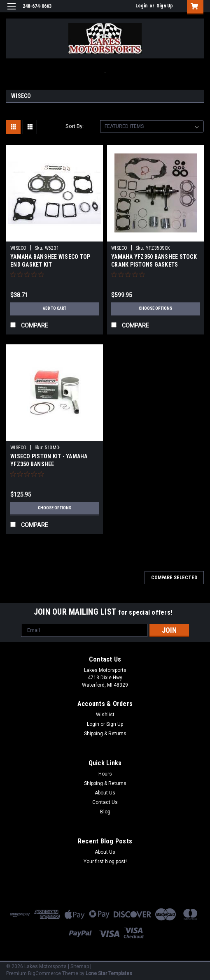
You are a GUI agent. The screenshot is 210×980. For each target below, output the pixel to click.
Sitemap (80, 966)
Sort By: (75, 126)
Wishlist (105, 715)
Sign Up (165, 6)
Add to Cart (55, 308)
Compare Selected (174, 578)
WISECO (19, 248)
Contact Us (105, 802)
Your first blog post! (105, 862)
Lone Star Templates (109, 973)
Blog (105, 812)
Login (141, 6)
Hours (105, 774)
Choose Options (155, 308)
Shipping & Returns (105, 734)
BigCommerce (44, 973)
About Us (105, 793)
